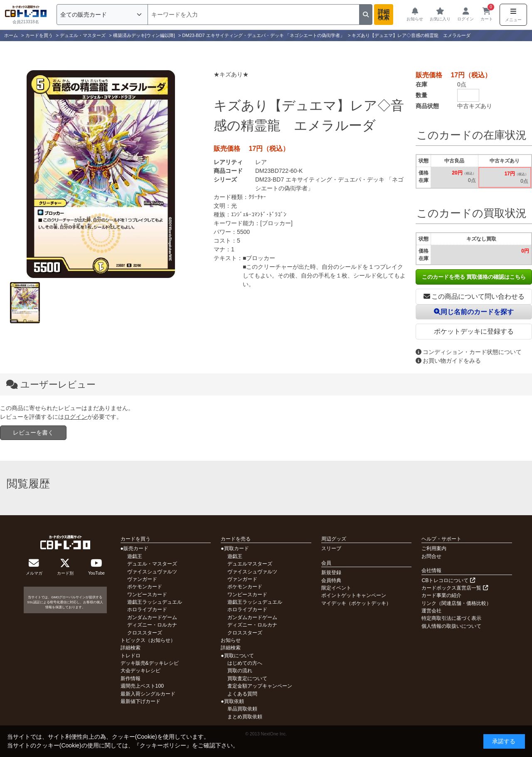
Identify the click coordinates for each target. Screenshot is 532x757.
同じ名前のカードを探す (474, 312)
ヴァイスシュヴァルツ (152, 572)
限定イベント (336, 588)
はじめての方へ (245, 663)
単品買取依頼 (242, 709)
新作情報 (131, 678)
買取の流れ (240, 671)
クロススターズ (145, 633)
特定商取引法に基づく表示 (451, 618)
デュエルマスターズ (250, 564)
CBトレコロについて (448, 580)
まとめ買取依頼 (245, 717)
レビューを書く (33, 433)
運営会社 (431, 611)
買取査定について (247, 678)
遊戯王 (135, 556)
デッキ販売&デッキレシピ (150, 663)
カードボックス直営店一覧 (454, 588)
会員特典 (331, 580)
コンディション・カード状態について (469, 352)
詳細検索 (384, 15)
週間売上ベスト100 (142, 686)
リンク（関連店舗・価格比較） (456, 603)
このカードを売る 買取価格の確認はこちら (474, 277)
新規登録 (331, 573)
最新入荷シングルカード (148, 694)
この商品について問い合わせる (474, 296)
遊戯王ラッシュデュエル (155, 602)
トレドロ (131, 656)
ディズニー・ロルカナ (152, 625)
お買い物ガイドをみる (448, 361)
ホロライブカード (147, 610)
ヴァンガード (142, 579)
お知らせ (231, 640)
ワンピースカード (147, 595)
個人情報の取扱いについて (451, 626)
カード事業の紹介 (441, 595)
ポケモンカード (145, 587)
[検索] (254, 15)
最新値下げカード (140, 701)
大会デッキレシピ (140, 671)
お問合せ (431, 556)
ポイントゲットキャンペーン (354, 595)
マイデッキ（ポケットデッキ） (356, 603)
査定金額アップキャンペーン (260, 686)
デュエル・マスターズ (152, 564)
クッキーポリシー (163, 745)
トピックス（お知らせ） (148, 640)
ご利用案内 (434, 548)
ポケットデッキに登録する (474, 331)
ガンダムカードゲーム (152, 617)
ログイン (76, 417)
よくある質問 (242, 694)
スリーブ (331, 548)
